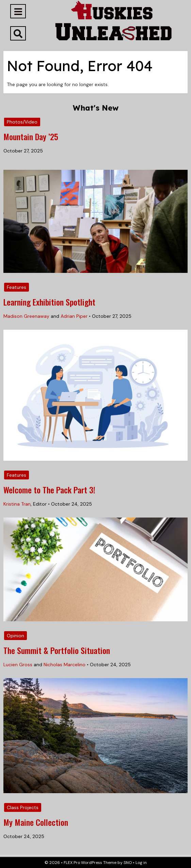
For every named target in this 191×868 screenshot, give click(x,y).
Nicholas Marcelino (65, 665)
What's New (96, 108)
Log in (141, 863)
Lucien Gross (18, 665)
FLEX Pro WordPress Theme (90, 863)
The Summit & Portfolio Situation (57, 650)
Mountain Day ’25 (31, 136)
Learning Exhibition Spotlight (49, 302)
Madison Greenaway (26, 316)
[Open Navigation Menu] (18, 11)
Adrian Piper (74, 316)
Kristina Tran (17, 504)
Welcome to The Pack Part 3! (49, 490)
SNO (128, 863)
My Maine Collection (36, 822)
